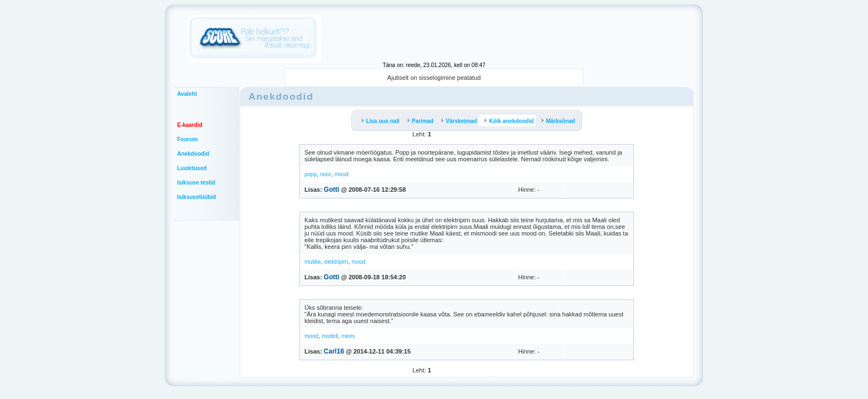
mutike (312, 262)
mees (348, 336)
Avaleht (187, 94)
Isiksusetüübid (197, 197)
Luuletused (192, 168)
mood (342, 174)
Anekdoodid (193, 154)
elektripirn (336, 262)
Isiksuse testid (196, 183)
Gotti (332, 190)
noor (325, 174)
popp (311, 174)
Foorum (187, 139)
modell (330, 336)
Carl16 (334, 351)
